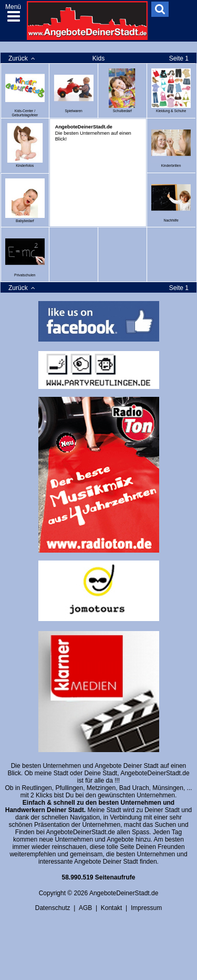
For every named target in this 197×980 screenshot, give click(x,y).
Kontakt (112, 908)
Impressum (146, 908)
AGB (85, 908)
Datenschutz (53, 908)
